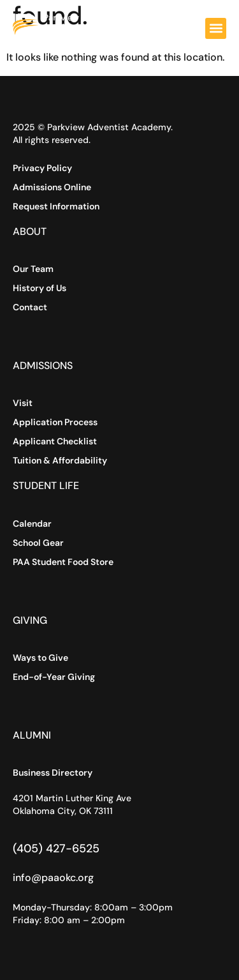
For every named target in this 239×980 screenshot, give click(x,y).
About (30, 231)
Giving (30, 620)
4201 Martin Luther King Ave (72, 798)
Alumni (32, 735)
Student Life (46, 486)
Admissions (43, 366)
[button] (216, 28)
